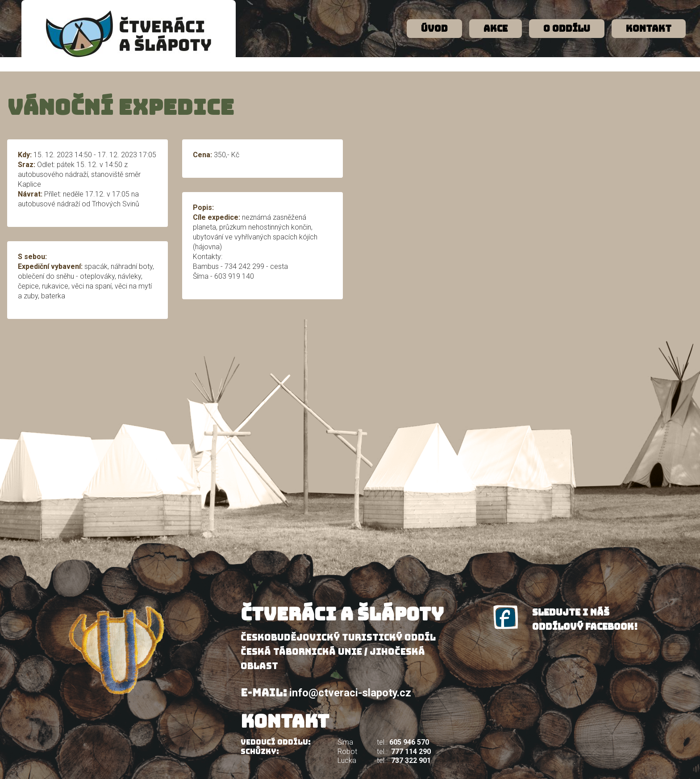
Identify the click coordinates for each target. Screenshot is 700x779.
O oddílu (567, 29)
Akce (496, 29)
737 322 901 (411, 760)
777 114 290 (411, 752)
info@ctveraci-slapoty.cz (350, 693)
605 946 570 (409, 742)
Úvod (434, 29)
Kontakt (649, 29)
